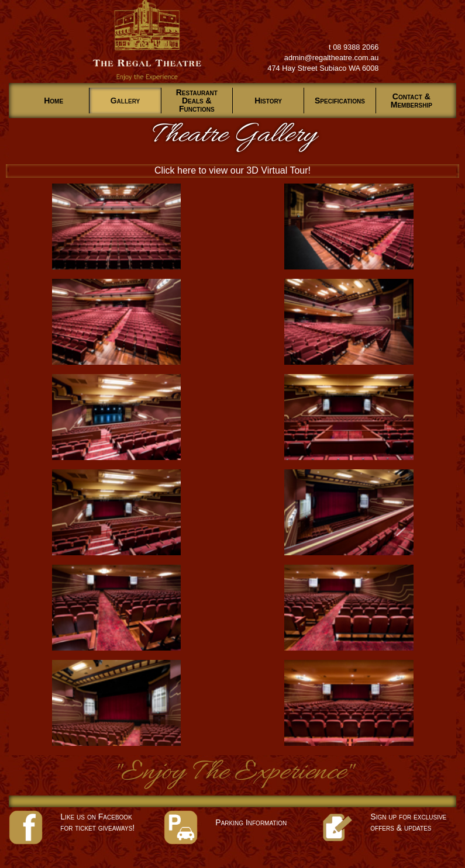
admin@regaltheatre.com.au (332, 58)
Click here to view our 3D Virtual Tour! (232, 170)
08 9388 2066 (356, 47)
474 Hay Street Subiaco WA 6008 (323, 68)
